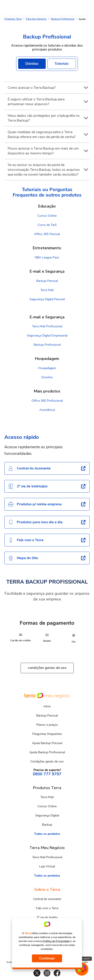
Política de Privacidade (56, 941)
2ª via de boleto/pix (28, 486)
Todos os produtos (47, 834)
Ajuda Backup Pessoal (47, 743)
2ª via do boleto (47, 917)
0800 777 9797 (47, 774)
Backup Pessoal (47, 281)
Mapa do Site (23, 558)
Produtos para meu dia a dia (35, 522)
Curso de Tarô (47, 225)
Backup (47, 825)
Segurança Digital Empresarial (47, 336)
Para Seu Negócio (36, 19)
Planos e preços (47, 725)
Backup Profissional (63, 19)
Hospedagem (47, 368)
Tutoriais (62, 64)
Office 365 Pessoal (47, 234)
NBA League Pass (47, 257)
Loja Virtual (47, 866)
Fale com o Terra (26, 540)
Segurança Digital (47, 815)
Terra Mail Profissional (47, 326)
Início (47, 706)
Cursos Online (47, 216)
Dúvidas (32, 64)
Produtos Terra (13, 19)
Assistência (47, 410)
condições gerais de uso (47, 668)
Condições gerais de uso (47, 761)
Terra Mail (47, 290)
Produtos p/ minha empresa (35, 504)
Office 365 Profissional (47, 401)
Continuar (47, 958)
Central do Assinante (29, 468)
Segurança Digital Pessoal (47, 299)
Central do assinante (47, 899)
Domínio (47, 377)
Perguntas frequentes (47, 734)
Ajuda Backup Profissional (47, 752)
